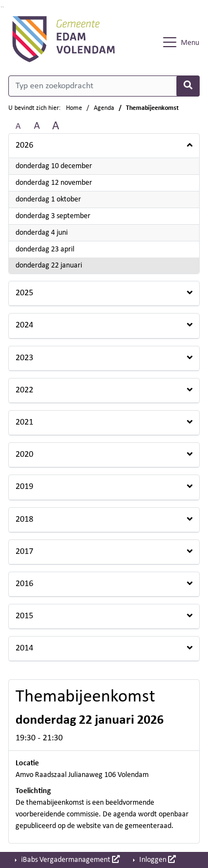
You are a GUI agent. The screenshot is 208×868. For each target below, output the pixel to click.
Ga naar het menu (3, 7)
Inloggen (157, 860)
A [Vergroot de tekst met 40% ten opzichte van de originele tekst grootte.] (56, 126)
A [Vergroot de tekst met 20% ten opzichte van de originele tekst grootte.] (37, 126)
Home (74, 108)
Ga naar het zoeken (1, 7)
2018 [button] (24, 519)
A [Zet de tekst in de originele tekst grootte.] (18, 127)
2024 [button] (24, 325)
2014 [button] (24, 648)
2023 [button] (24, 358)
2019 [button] (24, 487)
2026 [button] (24, 145)
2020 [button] (24, 455)
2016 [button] (24, 584)
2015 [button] (24, 616)
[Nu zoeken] (188, 86)
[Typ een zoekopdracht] (104, 86)
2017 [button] (24, 552)
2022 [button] (24, 390)
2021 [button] (24, 422)
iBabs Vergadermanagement (70, 860)
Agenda (104, 108)
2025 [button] (24, 293)
